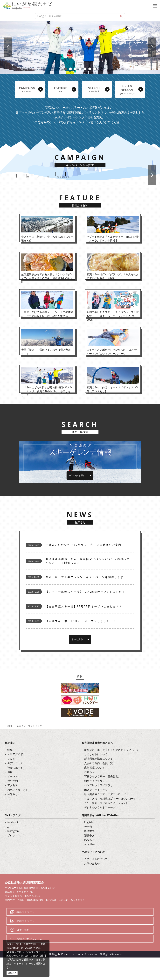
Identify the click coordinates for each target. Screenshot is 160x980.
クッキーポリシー (21, 963)
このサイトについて (96, 777)
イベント (13, 799)
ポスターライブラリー (97, 812)
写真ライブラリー (27, 934)
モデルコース (15, 786)
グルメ (11, 781)
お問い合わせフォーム (29, 961)
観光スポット (15, 790)
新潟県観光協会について (98, 781)
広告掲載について (95, 790)
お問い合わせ (92, 886)
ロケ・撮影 (23, 952)
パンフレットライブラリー (100, 808)
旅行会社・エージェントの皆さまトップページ (111, 772)
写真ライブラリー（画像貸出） (102, 799)
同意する (12, 973)
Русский (89, 862)
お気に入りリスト (18, 812)
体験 (10, 794)
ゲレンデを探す (77, 498)
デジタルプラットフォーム (100, 830)
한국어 (88, 849)
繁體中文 (89, 858)
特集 (10, 772)
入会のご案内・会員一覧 (98, 786)
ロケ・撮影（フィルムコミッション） (106, 825)
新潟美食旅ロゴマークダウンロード (105, 817)
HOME (9, 748)
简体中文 (89, 854)
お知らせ (13, 817)
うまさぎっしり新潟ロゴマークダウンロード (110, 821)
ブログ (11, 858)
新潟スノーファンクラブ (29, 748)
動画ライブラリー (95, 803)
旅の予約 (13, 803)
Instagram (13, 854)
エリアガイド (15, 777)
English (88, 845)
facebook (13, 845)
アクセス (13, 808)
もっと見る (77, 662)
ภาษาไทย (90, 867)
